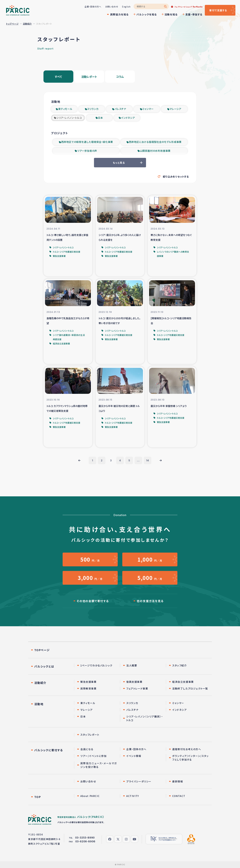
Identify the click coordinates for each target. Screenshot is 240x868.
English (126, 7)
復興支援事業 (134, 682)
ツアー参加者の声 (87, 151)
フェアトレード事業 (137, 688)
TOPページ (42, 650)
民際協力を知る (119, 14)
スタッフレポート (90, 735)
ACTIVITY (133, 796)
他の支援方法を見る (150, 601)
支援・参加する (194, 14)
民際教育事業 (88, 688)
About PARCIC (90, 796)
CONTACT (179, 796)
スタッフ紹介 (180, 665)
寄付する (218, 10)
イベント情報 (134, 756)
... (138, 460)
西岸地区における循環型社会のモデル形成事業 (155, 142)
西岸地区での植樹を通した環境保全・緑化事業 (87, 142)
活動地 (39, 704)
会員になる (87, 749)
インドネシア (128, 118)
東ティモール (65, 109)
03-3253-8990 (85, 838)
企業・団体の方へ (93, 7)
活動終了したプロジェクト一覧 (190, 688)
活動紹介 (27, 24)
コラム (120, 77)
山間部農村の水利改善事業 (155, 151)
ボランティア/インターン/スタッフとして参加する (190, 758)
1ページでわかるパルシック (96, 665)
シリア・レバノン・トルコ (69, 118)
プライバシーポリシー (139, 781)
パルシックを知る (147, 14)
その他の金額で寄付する (93, 601)
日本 (101, 118)
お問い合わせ (112, 7)
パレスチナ (120, 109)
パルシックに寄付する (49, 750)
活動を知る (171, 14)
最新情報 (178, 781)
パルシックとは (44, 666)
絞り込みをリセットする (176, 177)
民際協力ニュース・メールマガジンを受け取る (99, 765)
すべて (58, 77)
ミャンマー (148, 109)
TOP (37, 797)
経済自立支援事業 (183, 682)
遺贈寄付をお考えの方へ (187, 749)
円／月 (90, 559)
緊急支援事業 (88, 682)
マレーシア (175, 109)
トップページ (12, 24)
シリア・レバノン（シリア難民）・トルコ (145, 718)
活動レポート (89, 77)
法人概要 (132, 665)
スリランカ (93, 109)
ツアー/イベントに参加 (94, 756)
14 (148, 460)
